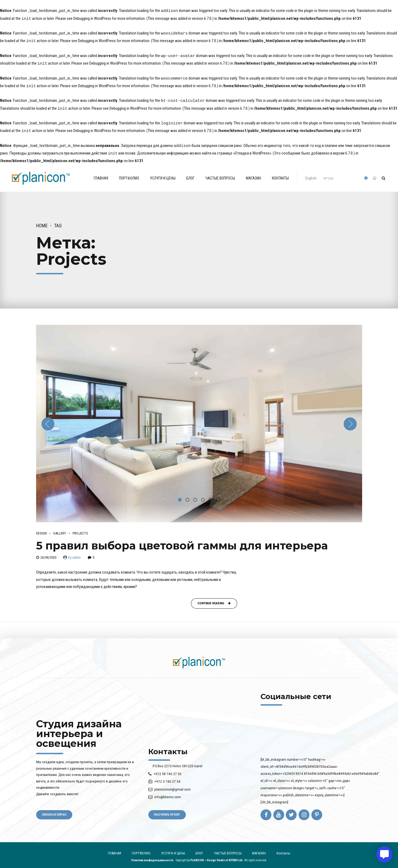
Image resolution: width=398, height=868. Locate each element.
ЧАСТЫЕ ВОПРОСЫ (220, 174)
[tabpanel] (199, 420)
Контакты (280, 174)
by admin (74, 554)
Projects (80, 529)
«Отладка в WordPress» (252, 150)
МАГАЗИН (253, 174)
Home (42, 222)
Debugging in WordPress (92, 18)
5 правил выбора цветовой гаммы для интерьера (182, 542)
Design (41, 529)
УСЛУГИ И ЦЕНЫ (163, 174)
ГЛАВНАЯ (101, 174)
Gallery (60, 529)
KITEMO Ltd (236, 857)
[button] (48, 420)
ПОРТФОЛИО (129, 174)
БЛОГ (190, 174)
